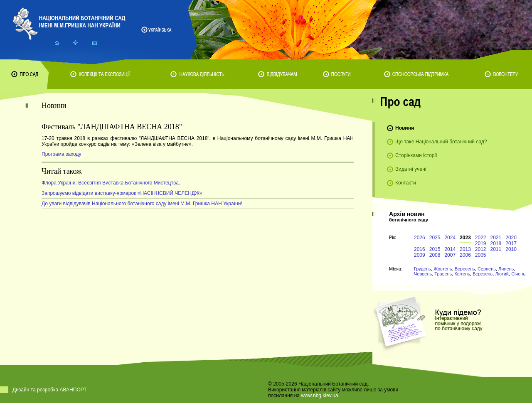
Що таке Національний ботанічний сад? (441, 142)
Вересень (465, 269)
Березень (483, 274)
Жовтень (443, 269)
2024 (450, 238)
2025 (435, 238)
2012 (481, 249)
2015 (435, 249)
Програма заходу (61, 154)
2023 (465, 238)
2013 (465, 249)
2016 (420, 249)
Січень (518, 274)
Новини (405, 128)
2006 (465, 255)
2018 (496, 243)
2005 (481, 255)
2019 (481, 243)
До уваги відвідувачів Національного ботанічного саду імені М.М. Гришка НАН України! (142, 204)
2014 (450, 249)
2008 (435, 255)
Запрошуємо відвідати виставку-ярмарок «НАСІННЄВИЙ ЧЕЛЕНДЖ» (122, 193)
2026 (420, 238)
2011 (496, 249)
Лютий (502, 274)
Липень (506, 269)
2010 (511, 249)
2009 (420, 255)
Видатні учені (411, 169)
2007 (450, 255)
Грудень (422, 269)
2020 (511, 238)
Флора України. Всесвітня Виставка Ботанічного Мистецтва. (111, 183)
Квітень (462, 274)
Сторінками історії (416, 155)
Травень (443, 274)
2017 (511, 243)
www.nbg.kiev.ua (319, 396)
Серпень (487, 269)
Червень (423, 274)
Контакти (406, 183)
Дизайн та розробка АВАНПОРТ (50, 390)
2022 (481, 238)
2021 (496, 238)
